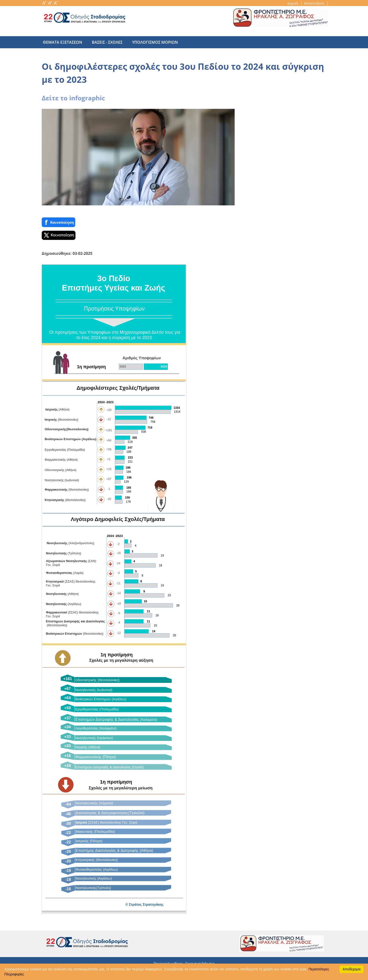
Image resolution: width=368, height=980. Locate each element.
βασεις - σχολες (105, 42)
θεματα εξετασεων (63, 42)
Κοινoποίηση (58, 222)
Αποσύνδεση (315, 3)
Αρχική (293, 3)
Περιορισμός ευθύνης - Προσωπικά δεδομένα (184, 963)
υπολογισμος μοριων (150, 42)
